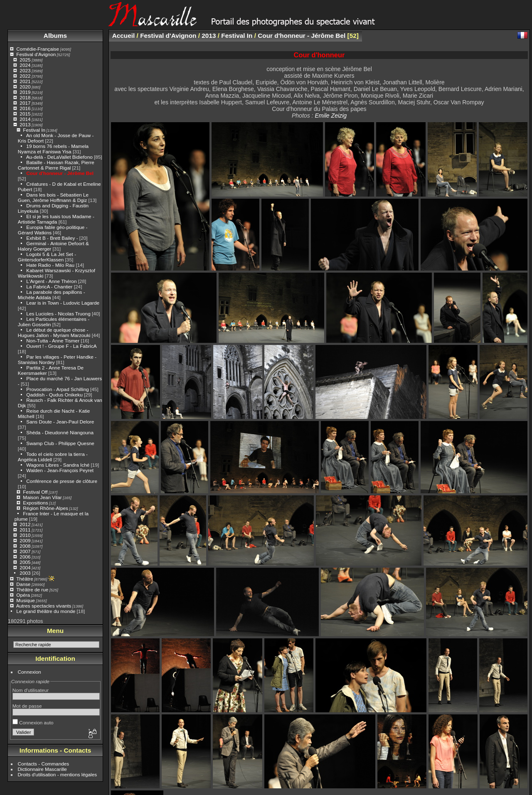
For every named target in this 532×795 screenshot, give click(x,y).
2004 (25, 567)
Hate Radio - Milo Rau (50, 265)
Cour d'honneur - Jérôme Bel (60, 173)
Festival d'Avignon (36, 54)
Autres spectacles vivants (44, 606)
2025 (25, 60)
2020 (25, 87)
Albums (55, 36)
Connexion (30, 672)
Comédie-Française (38, 49)
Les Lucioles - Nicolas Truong (58, 314)
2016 (25, 108)
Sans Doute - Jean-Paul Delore (60, 422)
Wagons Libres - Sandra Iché (58, 465)
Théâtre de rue (32, 589)
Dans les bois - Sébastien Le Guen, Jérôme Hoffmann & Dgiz (53, 197)
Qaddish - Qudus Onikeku (55, 395)
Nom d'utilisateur (31, 690)
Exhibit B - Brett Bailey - (52, 238)
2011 (25, 530)
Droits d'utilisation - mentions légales (58, 774)
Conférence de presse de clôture (62, 481)
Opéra (23, 595)
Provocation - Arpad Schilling (57, 389)
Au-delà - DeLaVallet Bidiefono (59, 157)
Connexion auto (33, 722)
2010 (25, 535)
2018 (25, 97)
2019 (25, 92)
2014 (25, 119)
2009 (25, 540)
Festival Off (35, 492)
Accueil (124, 36)
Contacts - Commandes (44, 764)
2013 (25, 124)
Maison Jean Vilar (42, 497)
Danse (23, 584)
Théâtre (25, 579)
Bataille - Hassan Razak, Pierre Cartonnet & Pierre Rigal (56, 165)
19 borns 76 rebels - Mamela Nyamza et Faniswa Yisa (53, 149)
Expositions (35, 503)
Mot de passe (27, 706)
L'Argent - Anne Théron (51, 281)
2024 (25, 65)
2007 (25, 551)
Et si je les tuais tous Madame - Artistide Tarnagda (56, 219)
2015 (25, 114)
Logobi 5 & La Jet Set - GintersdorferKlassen (47, 257)
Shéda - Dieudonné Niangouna (60, 432)
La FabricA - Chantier (49, 287)
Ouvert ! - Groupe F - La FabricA (61, 346)
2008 (25, 546)
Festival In (34, 130)
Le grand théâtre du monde (46, 611)
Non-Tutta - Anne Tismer (53, 341)
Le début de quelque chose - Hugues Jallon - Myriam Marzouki (54, 332)
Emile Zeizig (331, 116)
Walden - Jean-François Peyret (60, 470)
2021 (25, 81)
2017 (25, 103)
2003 (25, 573)
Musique (25, 600)
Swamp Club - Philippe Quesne (60, 443)
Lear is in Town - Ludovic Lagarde (63, 303)
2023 (25, 70)
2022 (25, 76)
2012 (25, 524)
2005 (25, 562)
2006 (25, 557)
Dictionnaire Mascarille (42, 769)
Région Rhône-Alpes (46, 508)
